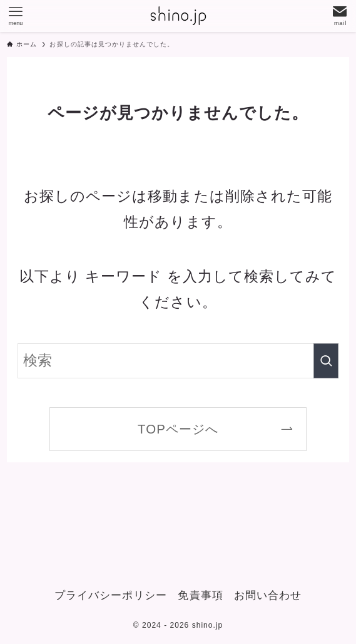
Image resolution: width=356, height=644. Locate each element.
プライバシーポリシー (111, 595)
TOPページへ (178, 429)
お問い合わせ (268, 595)
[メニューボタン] (16, 16)
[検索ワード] (178, 361)
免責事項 (200, 595)
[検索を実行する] (326, 361)
